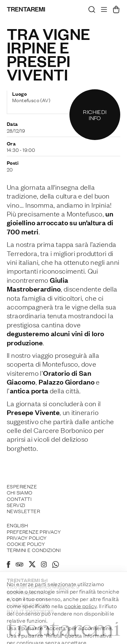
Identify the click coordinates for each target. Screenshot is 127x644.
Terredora (22, 253)
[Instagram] (44, 565)
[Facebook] (8, 566)
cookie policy (80, 626)
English (17, 525)
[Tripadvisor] (19, 565)
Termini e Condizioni (34, 550)
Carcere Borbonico (63, 430)
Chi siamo (20, 492)
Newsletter (23, 511)
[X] (32, 565)
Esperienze (22, 486)
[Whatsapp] (56, 566)
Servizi (16, 505)
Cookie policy (26, 544)
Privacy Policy (27, 537)
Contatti (19, 499)
